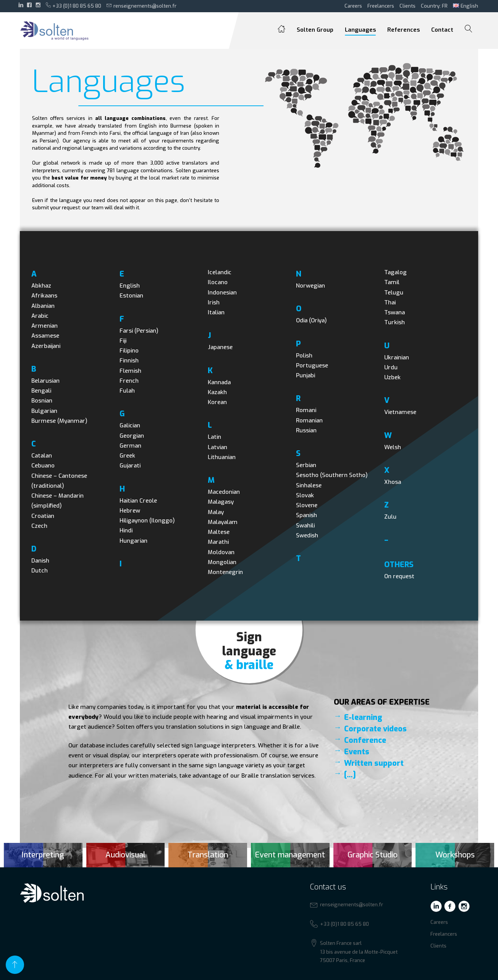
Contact (442, 30)
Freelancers (381, 6)
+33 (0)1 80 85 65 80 (74, 6)
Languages (360, 30)
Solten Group (315, 30)
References (403, 30)
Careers (353, 6)
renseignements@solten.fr (141, 6)
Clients (407, 6)
